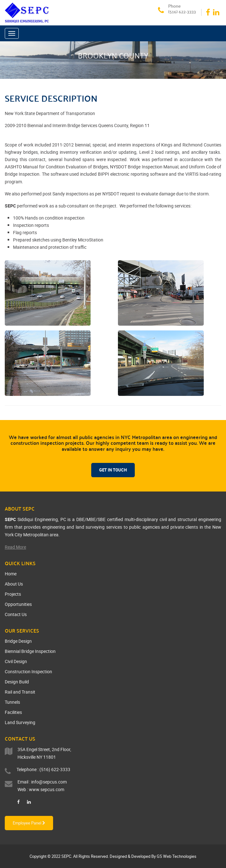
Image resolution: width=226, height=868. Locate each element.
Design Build (17, 682)
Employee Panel (29, 823)
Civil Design (16, 661)
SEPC (66, 856)
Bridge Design (18, 641)
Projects (13, 594)
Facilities (13, 712)
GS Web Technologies (177, 856)
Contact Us (16, 614)
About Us (14, 584)
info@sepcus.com (49, 782)
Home (11, 574)
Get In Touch (113, 470)
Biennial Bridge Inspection (30, 651)
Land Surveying (20, 722)
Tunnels (12, 702)
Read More (15, 547)
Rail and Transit (20, 692)
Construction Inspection (28, 671)
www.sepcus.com (47, 789)
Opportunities (18, 604)
